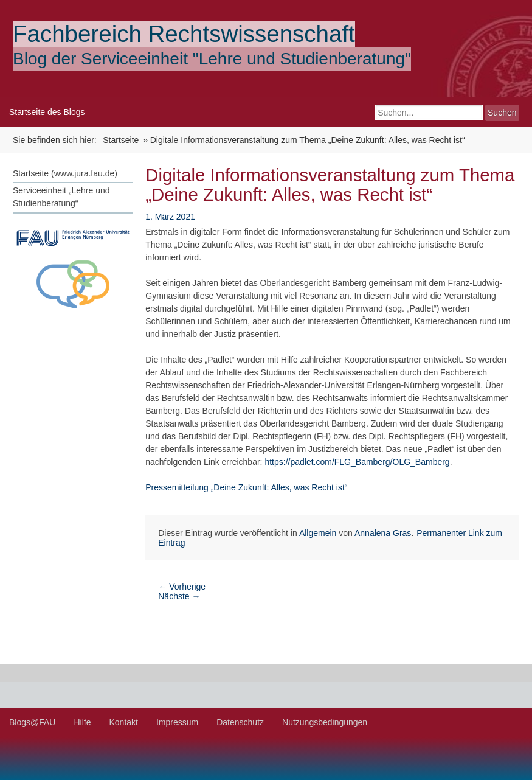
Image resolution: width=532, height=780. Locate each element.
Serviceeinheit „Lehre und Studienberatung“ (61, 197)
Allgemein (318, 533)
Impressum (177, 722)
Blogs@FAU (32, 722)
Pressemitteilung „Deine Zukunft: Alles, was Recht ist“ (246, 487)
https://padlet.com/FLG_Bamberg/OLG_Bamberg (357, 462)
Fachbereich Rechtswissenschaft (184, 34)
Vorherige (182, 587)
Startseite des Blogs (47, 112)
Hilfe (82, 722)
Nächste (179, 596)
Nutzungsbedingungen (325, 722)
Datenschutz (240, 722)
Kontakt (123, 722)
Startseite (121, 140)
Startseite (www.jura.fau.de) (65, 173)
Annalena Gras (383, 533)
